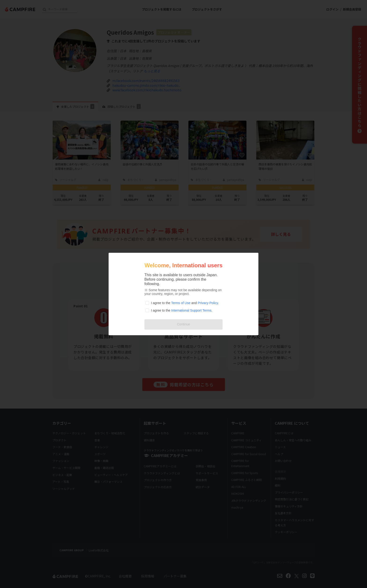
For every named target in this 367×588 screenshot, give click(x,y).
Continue (183, 324)
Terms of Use (181, 303)
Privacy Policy (208, 303)
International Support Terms (191, 310)
